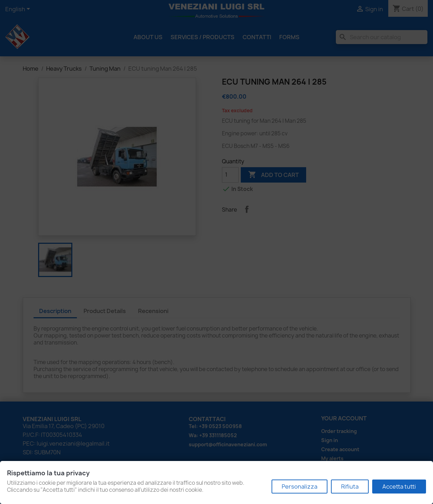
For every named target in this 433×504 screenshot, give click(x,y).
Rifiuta (350, 487)
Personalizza (300, 487)
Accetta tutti (399, 487)
